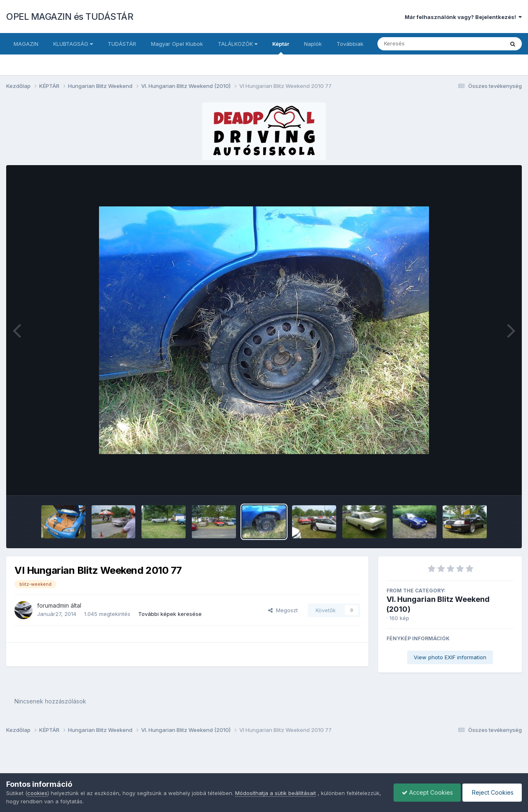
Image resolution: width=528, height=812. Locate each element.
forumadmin (53, 605)
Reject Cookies (491, 792)
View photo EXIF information (450, 657)
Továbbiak (350, 44)
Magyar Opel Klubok (177, 44)
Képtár (281, 47)
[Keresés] (418, 44)
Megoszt (283, 610)
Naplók (313, 44)
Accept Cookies (425, 792)
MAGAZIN (26, 44)
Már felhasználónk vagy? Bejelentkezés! (463, 17)
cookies (37, 793)
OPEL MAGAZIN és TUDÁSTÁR (70, 17)
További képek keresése (170, 614)
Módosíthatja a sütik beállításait (276, 793)
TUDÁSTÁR (122, 44)
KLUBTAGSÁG (73, 44)
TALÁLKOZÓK (238, 44)
